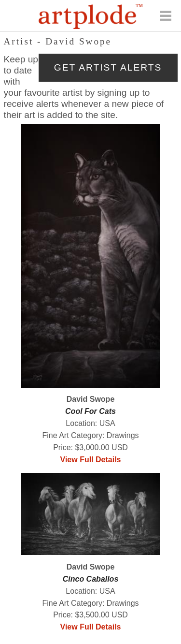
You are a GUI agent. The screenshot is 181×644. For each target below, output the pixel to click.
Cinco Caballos (91, 579)
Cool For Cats (90, 411)
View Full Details (91, 460)
